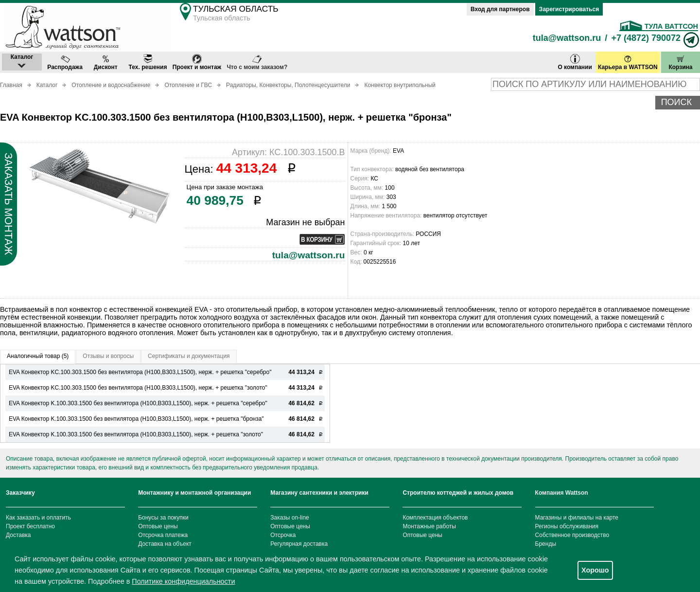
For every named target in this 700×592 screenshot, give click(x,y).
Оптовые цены (158, 526)
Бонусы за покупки (163, 518)
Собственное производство (572, 535)
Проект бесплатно (30, 526)
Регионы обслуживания (567, 526)
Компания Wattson (562, 493)
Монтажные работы (429, 526)
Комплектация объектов (435, 518)
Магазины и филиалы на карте (577, 518)
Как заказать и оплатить (38, 518)
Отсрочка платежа (163, 535)
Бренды (546, 544)
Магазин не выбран (305, 222)
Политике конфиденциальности (183, 581)
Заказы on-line (289, 518)
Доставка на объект (165, 544)
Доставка (18, 535)
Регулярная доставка (299, 544)
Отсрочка (283, 535)
